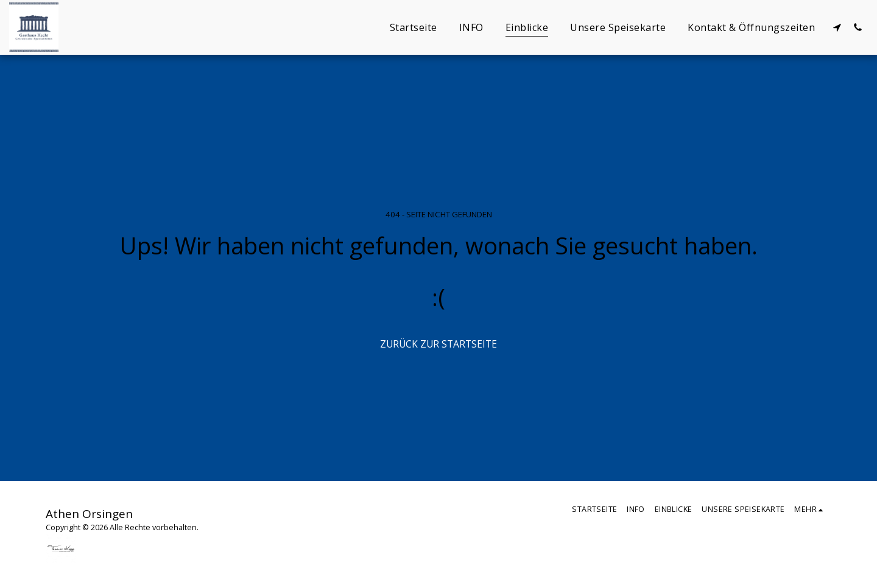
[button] (837, 27)
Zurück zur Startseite (438, 344)
